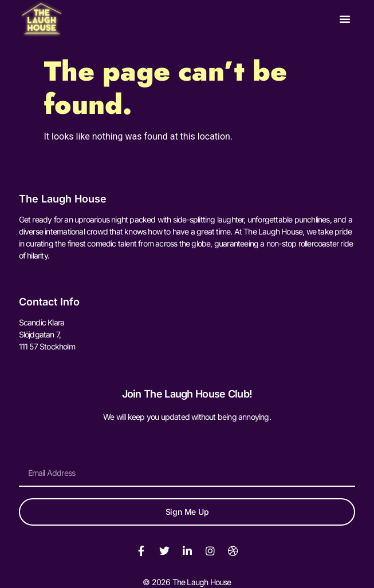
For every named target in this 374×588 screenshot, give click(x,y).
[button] (345, 19)
